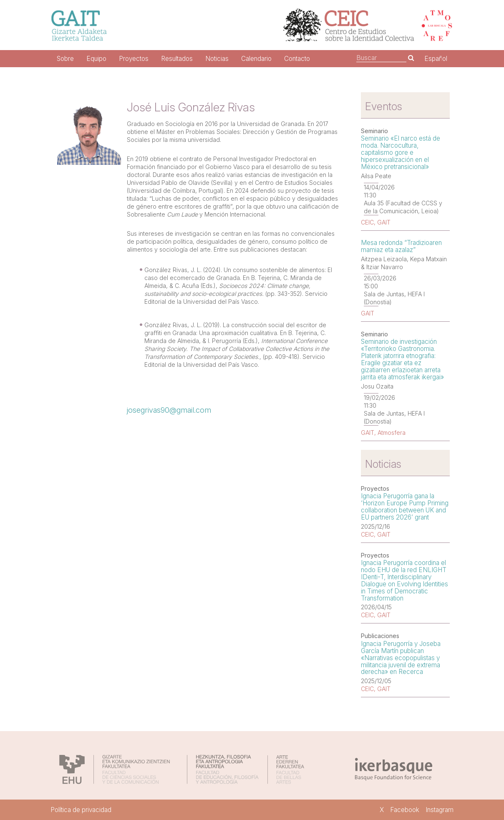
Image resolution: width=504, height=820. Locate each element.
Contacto (297, 59)
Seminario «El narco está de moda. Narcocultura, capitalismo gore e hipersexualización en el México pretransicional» (401, 153)
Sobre (65, 59)
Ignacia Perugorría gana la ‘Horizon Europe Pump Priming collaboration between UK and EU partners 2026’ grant (405, 507)
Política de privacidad (81, 810)
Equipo (96, 59)
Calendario (256, 59)
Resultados (177, 59)
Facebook (405, 810)
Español (436, 59)
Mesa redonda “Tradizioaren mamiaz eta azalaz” (401, 246)
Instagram (440, 810)
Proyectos (134, 59)
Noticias (217, 59)
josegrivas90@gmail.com (169, 410)
